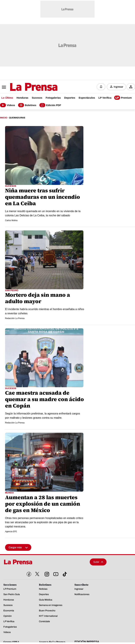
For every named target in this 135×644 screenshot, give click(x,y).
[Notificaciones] (101, 87)
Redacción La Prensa (15, 318)
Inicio (4, 118)
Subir (98, 562)
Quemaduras (17, 118)
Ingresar (118, 87)
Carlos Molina (11, 220)
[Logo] (25, 87)
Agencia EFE (11, 531)
